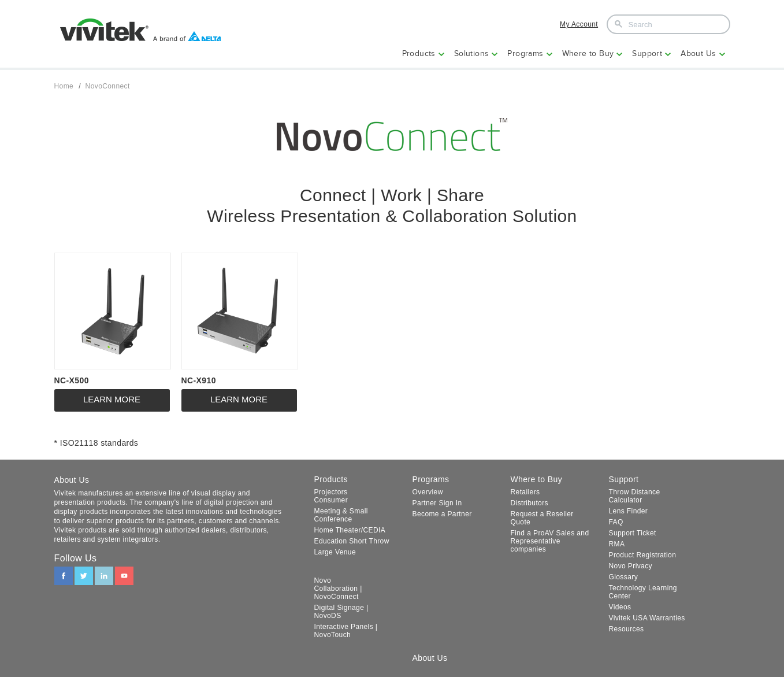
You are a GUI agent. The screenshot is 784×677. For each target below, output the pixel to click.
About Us (698, 53)
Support (647, 53)
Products (419, 53)
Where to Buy (588, 53)
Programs (525, 53)
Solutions (472, 53)
